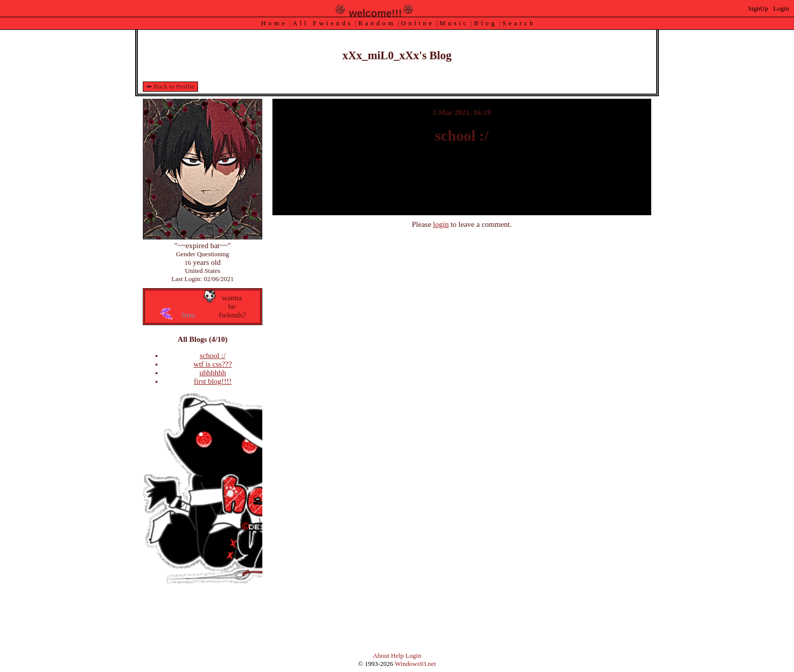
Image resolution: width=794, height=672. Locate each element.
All (323, 23)
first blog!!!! (213, 381)
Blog (485, 23)
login (441, 224)
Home (274, 23)
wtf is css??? (213, 364)
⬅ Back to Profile (170, 86)
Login (781, 8)
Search (519, 23)
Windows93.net (415, 664)
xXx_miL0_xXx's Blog (397, 55)
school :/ (212, 355)
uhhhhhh (213, 373)
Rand (377, 23)
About (381, 656)
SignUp (758, 8)
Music (454, 23)
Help (397, 656)
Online (418, 23)
